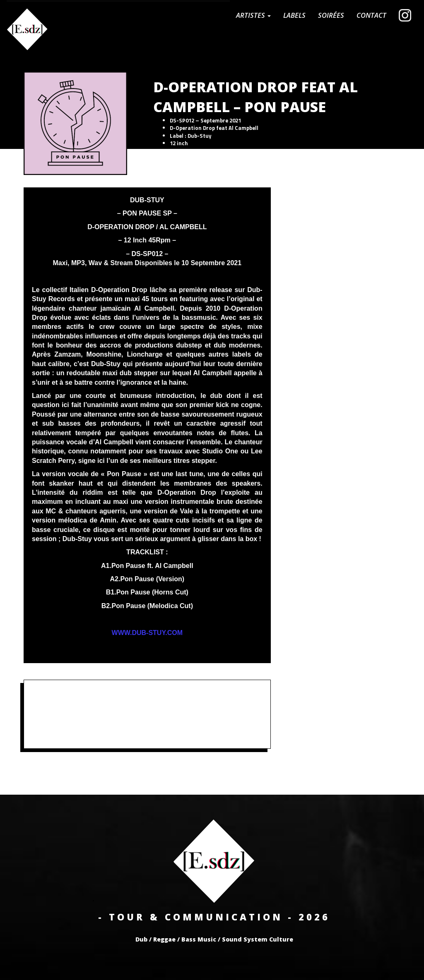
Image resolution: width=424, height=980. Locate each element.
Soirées (331, 15)
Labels (294, 15)
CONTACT (371, 15)
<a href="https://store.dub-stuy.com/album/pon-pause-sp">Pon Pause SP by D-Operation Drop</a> (147, 713)
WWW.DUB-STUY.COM (147, 633)
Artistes (253, 15)
